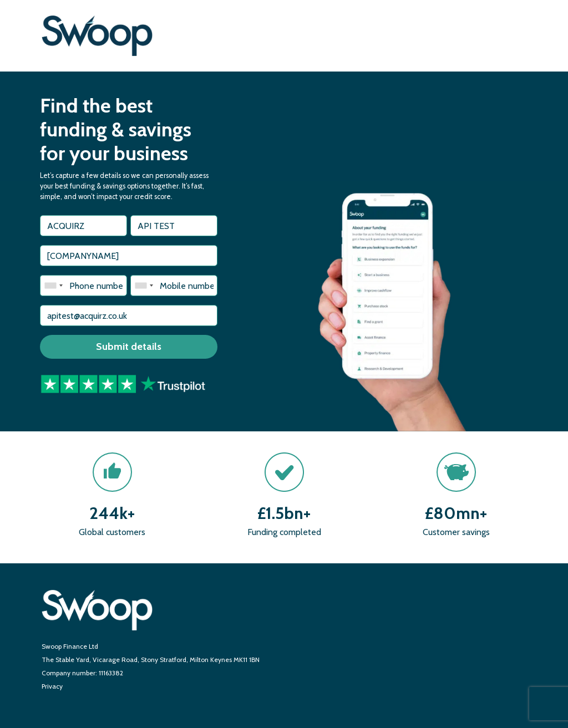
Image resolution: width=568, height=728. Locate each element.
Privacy (52, 686)
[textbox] (83, 226)
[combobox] (53, 286)
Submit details (129, 347)
